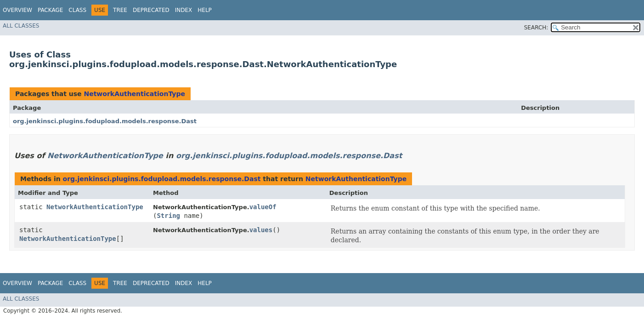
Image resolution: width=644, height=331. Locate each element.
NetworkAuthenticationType (134, 94)
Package (50, 10)
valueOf (263, 207)
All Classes (21, 26)
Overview (17, 10)
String (168, 216)
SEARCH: (536, 28)
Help (205, 10)
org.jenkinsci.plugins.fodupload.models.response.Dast (105, 121)
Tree (120, 10)
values (261, 230)
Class (77, 10)
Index (184, 10)
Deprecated (151, 10)
